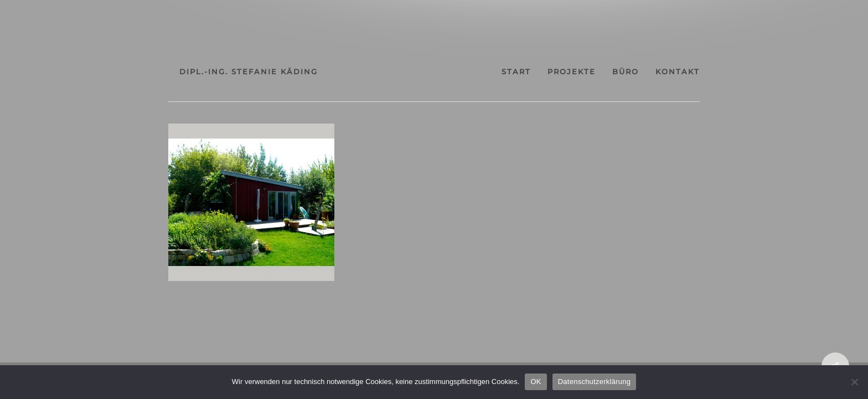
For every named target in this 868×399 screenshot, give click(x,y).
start (525, 72)
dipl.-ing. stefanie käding (210, 71)
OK (536, 382)
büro (654, 72)
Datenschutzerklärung (594, 382)
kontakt (716, 72)
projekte (590, 72)
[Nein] (854, 382)
